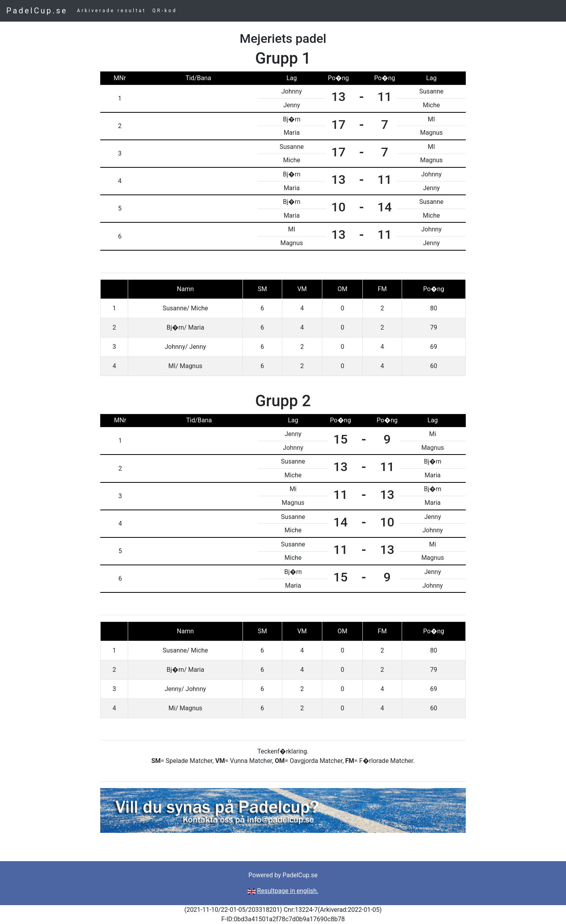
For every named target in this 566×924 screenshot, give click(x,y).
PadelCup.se (37, 11)
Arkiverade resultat (112, 11)
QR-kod (165, 11)
